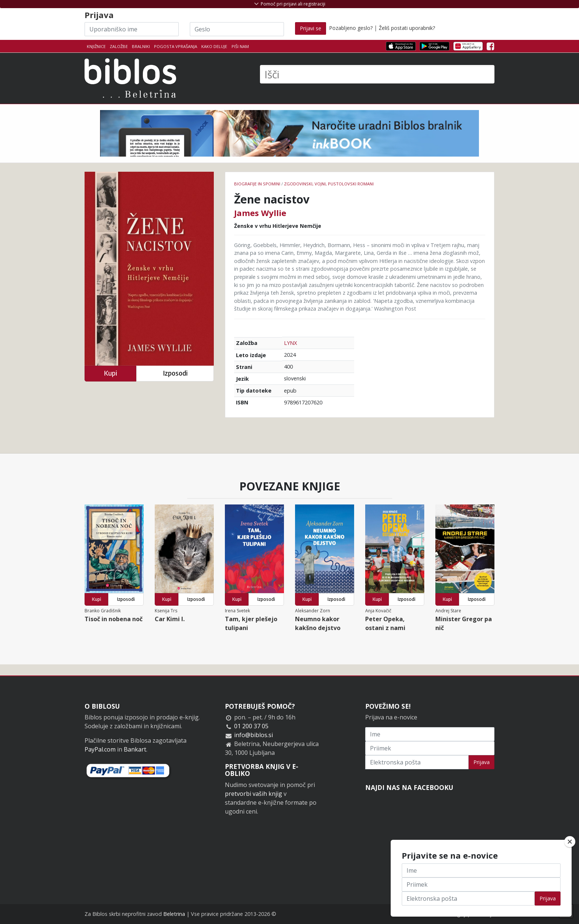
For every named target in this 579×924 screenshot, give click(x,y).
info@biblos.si (253, 735)
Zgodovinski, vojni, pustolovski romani (329, 184)
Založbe (119, 46)
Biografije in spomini (257, 184)
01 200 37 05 (251, 726)
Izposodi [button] (175, 373)
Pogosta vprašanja (176, 46)
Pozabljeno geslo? (351, 28)
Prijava (482, 762)
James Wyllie (260, 213)
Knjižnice (96, 46)
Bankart (135, 749)
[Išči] (377, 74)
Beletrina (174, 914)
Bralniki (141, 46)
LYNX (290, 343)
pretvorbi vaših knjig (253, 794)
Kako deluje (214, 46)
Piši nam (240, 46)
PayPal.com (100, 749)
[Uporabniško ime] (132, 29)
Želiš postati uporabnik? (407, 28)
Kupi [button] (110, 373)
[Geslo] (237, 29)
